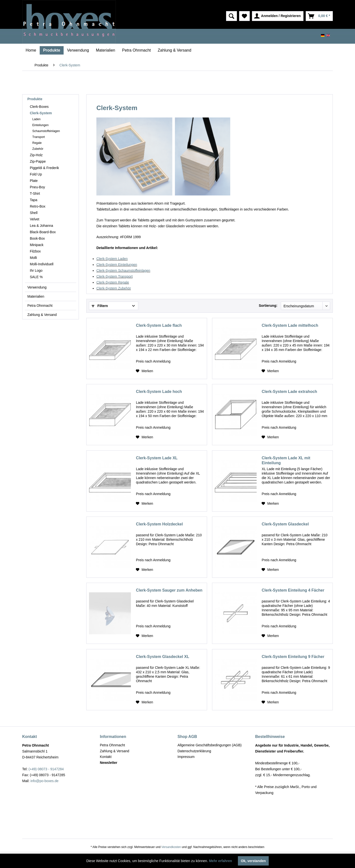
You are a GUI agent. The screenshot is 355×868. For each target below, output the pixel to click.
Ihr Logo (36, 270)
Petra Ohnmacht (40, 306)
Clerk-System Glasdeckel (285, 524)
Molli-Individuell (42, 264)
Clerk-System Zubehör (114, 288)
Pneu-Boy (37, 187)
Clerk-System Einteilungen (117, 265)
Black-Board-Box (43, 232)
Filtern (100, 306)
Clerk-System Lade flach (159, 325)
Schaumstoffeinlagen (46, 131)
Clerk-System (41, 113)
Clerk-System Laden (112, 259)
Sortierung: (268, 306)
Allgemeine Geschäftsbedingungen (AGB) (210, 745)
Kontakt (106, 757)
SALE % (36, 277)
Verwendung (37, 287)
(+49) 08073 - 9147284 (46, 769)
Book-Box (37, 238)
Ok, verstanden (253, 861)
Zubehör (38, 149)
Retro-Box (38, 206)
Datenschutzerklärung (194, 751)
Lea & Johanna (41, 226)
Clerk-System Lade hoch (159, 392)
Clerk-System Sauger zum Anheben (169, 590)
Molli (33, 258)
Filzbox (35, 251)
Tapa (34, 200)
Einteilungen (40, 125)
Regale (37, 143)
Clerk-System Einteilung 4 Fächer (293, 590)
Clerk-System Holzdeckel (159, 524)
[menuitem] (211, 16)
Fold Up (36, 174)
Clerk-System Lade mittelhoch (290, 325)
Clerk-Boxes (39, 107)
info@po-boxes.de (44, 781)
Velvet (35, 219)
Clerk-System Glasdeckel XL (162, 657)
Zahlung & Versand (42, 315)
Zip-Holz (36, 155)
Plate (34, 181)
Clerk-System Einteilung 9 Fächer (293, 657)
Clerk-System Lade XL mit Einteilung (286, 460)
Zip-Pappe (38, 161)
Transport (39, 137)
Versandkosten (171, 847)
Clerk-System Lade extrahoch (289, 392)
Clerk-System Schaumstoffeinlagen (123, 270)
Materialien (36, 296)
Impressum (186, 757)
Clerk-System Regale (113, 282)
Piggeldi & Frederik (44, 168)
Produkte (35, 99)
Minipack (37, 245)
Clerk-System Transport (115, 276)
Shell (34, 213)
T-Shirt (35, 193)
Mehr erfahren (221, 861)
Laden (36, 119)
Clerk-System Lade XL (157, 458)
